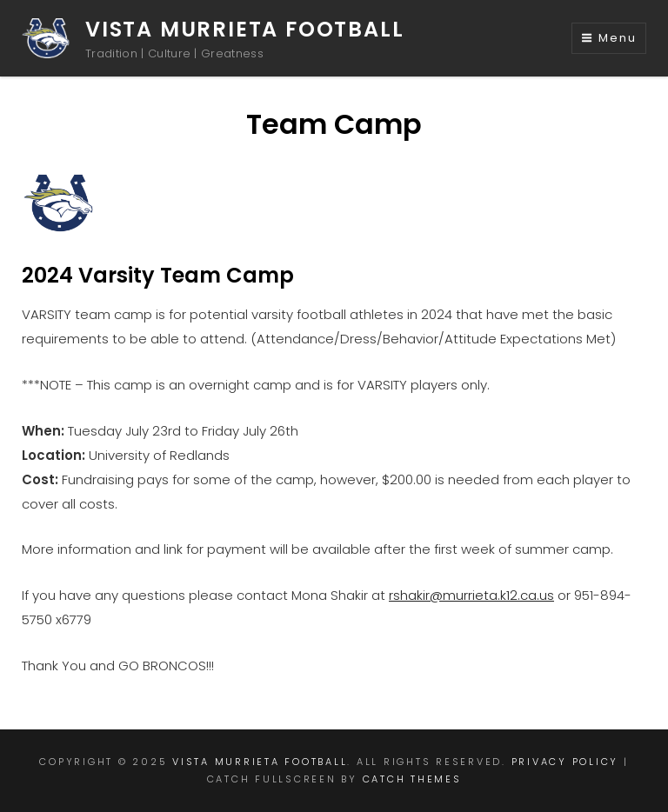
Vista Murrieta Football (244, 29)
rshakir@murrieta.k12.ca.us (471, 595)
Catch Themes (412, 779)
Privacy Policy (565, 762)
